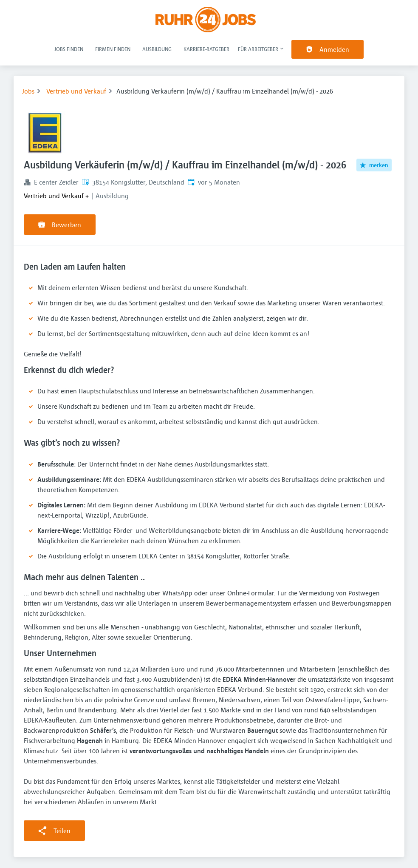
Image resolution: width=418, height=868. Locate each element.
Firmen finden (113, 49)
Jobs (28, 91)
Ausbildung (157, 49)
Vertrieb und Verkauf (76, 91)
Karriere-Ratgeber (206, 49)
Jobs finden (69, 49)
